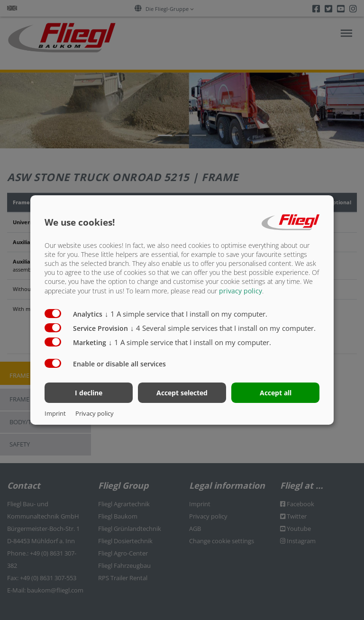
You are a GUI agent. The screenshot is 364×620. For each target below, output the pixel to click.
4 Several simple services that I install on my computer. (223, 328)
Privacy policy (95, 413)
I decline (89, 393)
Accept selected (182, 393)
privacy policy (241, 290)
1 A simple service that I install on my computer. (186, 313)
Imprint (55, 413)
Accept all (276, 393)
